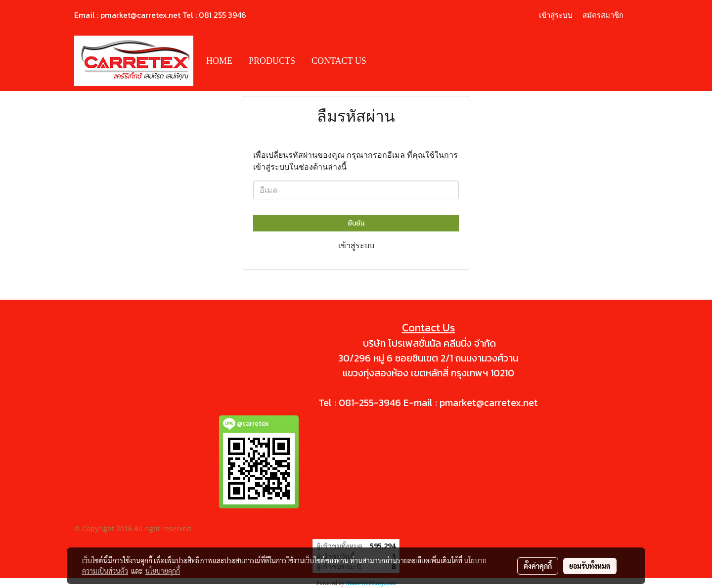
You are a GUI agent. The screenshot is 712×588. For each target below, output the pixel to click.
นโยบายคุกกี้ (163, 571)
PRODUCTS (272, 61)
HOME (219, 61)
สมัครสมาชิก (603, 15)
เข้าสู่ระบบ (556, 15)
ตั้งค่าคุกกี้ (538, 566)
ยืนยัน (356, 223)
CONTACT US (339, 61)
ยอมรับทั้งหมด (590, 566)
